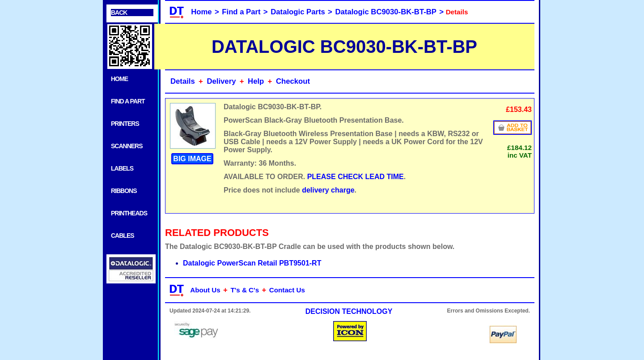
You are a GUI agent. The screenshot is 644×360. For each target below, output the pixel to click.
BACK (119, 13)
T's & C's (245, 290)
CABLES (123, 236)
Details (183, 81)
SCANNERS (127, 146)
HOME (119, 79)
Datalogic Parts (298, 12)
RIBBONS (124, 191)
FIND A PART (128, 101)
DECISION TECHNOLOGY (349, 311)
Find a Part (241, 12)
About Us (205, 290)
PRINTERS (125, 124)
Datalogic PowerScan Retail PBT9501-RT (252, 263)
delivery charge (328, 190)
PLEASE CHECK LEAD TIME (356, 177)
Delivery (221, 81)
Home (201, 12)
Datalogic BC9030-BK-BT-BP (386, 12)
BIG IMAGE (192, 159)
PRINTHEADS (129, 213)
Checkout (293, 81)
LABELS (122, 168)
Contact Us (287, 290)
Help (256, 81)
